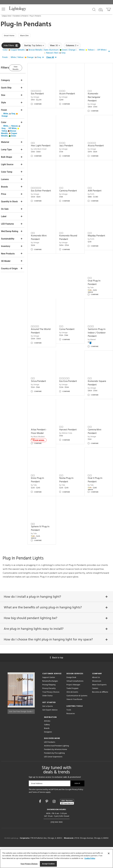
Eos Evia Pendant (73, 406)
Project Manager (73, 706)
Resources (71, 735)
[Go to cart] (109, 9)
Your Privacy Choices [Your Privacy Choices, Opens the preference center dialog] (29, 864)
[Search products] (94, 9)
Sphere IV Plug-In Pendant (48, 546)
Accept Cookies (48, 864)
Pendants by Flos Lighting (54, 774)
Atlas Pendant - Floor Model (47, 454)
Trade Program (72, 709)
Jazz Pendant (71, 141)
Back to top (56, 679)
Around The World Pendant (47, 359)
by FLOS (94, 230)
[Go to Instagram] (54, 822)
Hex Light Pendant (44, 143)
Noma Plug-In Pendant (72, 500)
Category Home (6, 16)
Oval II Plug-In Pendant (98, 500)
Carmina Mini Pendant (97, 454)
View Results (24, 68)
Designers (48, 753)
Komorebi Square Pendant (100, 408)
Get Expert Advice (50, 731)
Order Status (47, 717)
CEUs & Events (72, 713)
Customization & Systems (77, 717)
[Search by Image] (101, 10)
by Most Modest (46, 459)
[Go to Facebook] (40, 822)
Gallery (47, 746)
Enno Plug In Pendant (45, 500)
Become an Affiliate (100, 713)
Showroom (97, 702)
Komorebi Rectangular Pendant (97, 95)
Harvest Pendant (73, 452)
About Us (96, 698)
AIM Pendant (97, 226)
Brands (47, 749)
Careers (95, 709)
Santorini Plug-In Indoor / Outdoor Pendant (99, 360)
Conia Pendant (72, 357)
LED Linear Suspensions (53, 778)
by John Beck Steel (46, 148)
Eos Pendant (45, 92)
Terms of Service (39, 813)
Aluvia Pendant (98, 141)
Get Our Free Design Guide (21, 732)
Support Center (49, 698)
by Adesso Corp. (71, 456)
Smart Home (10, 36)
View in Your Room (74, 720)
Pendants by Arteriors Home (56, 770)
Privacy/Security (49, 709)
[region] (56, 859)
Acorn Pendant (72, 92)
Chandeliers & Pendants (20, 16)
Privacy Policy (78, 811)
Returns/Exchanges (50, 702)
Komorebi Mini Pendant (47, 270)
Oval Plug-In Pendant (97, 313)
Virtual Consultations (75, 702)
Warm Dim (28, 36)
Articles (47, 742)
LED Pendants (50, 763)
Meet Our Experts (99, 706)
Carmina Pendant (99, 184)
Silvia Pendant (46, 406)
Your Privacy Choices (51, 713)
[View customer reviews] (67, 823)
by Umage (43, 95)
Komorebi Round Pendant (73, 270)
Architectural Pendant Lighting (56, 767)
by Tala (93, 318)
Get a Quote (48, 727)
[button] (3, 9)
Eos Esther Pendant (70, 186)
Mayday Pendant (99, 269)
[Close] (109, 853)
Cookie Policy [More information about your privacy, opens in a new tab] (90, 858)
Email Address (37, 804)
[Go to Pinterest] (47, 822)
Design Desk (71, 698)
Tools (69, 731)
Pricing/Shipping (49, 706)
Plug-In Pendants (35, 16)
